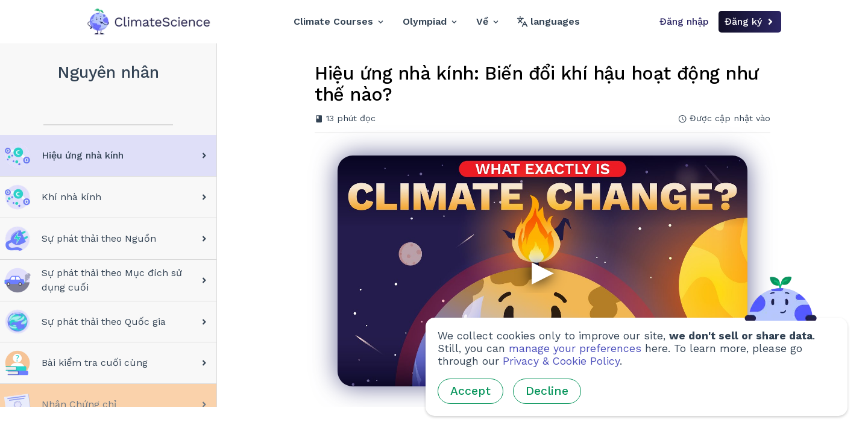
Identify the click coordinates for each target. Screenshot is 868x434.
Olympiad (430, 21)
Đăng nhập (684, 21)
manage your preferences (575, 348)
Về (487, 21)
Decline (547, 391)
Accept (470, 391)
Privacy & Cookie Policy (561, 361)
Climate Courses (338, 21)
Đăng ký (750, 21)
